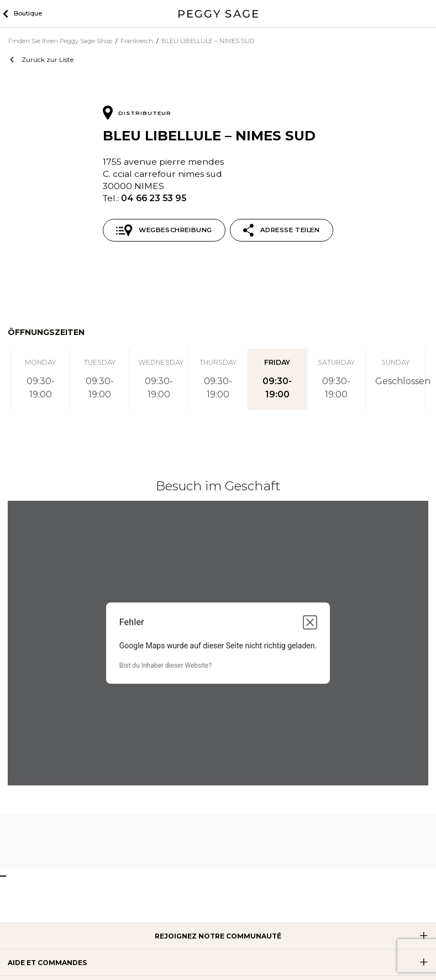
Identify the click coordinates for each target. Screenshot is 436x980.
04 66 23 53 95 (154, 198)
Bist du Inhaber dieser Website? (166, 665)
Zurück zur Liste (48, 59)
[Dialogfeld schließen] (310, 622)
